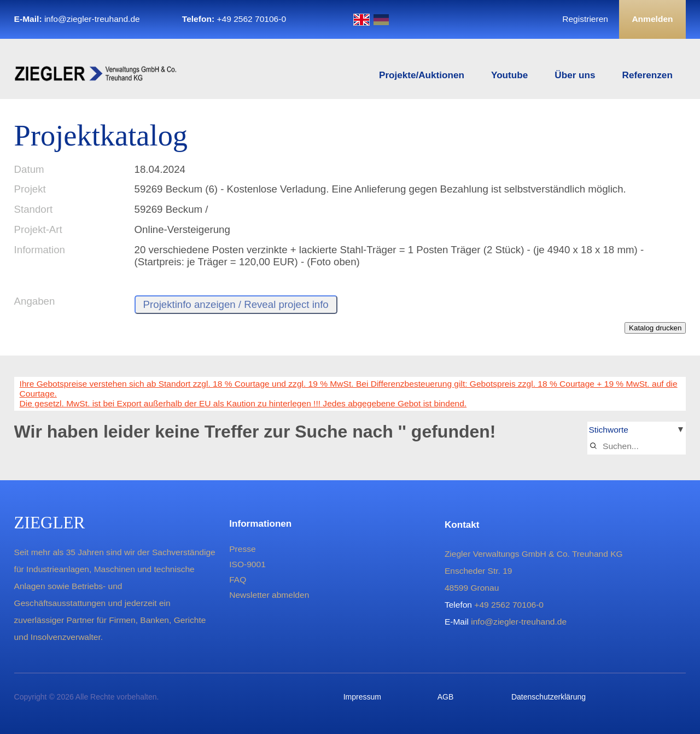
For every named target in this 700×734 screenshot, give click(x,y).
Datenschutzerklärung (549, 697)
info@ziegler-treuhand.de (92, 19)
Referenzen (647, 75)
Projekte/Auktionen (422, 75)
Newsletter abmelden (269, 595)
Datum (29, 169)
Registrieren (585, 19)
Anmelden (652, 19)
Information (40, 250)
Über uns (575, 75)
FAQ (238, 579)
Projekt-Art (38, 229)
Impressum (362, 697)
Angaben (35, 301)
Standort (34, 209)
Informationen (260, 524)
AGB (446, 697)
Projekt (30, 189)
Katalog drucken (655, 328)
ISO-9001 (247, 564)
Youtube (509, 75)
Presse (242, 549)
